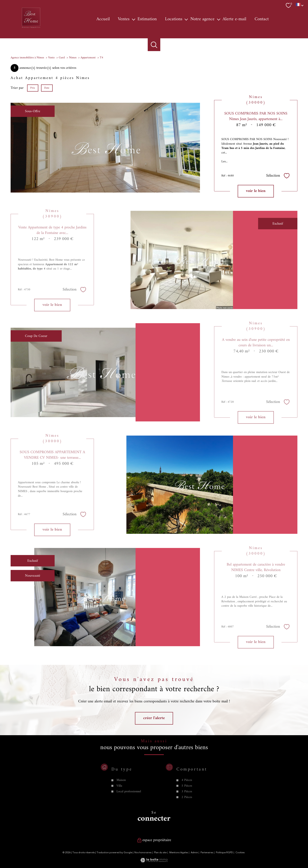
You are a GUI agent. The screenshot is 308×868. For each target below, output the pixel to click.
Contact (262, 19)
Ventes (124, 19)
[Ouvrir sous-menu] (133, 19)
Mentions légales (179, 853)
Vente (51, 58)
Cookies (240, 853)
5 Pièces (187, 803)
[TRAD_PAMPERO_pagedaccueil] (31, 28)
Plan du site (160, 853)
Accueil (103, 19)
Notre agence (202, 19)
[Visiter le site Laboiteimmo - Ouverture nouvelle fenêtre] (154, 861)
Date (47, 88)
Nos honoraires (143, 853)
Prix (33, 88)
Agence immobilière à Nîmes (27, 58)
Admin (194, 853)
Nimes (73, 58)
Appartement (88, 58)
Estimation (147, 19)
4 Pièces (187, 797)
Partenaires (207, 853)
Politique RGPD (224, 853)
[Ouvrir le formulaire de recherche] (154, 45)
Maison (121, 797)
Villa (119, 803)
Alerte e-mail (234, 19)
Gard (62, 58)
